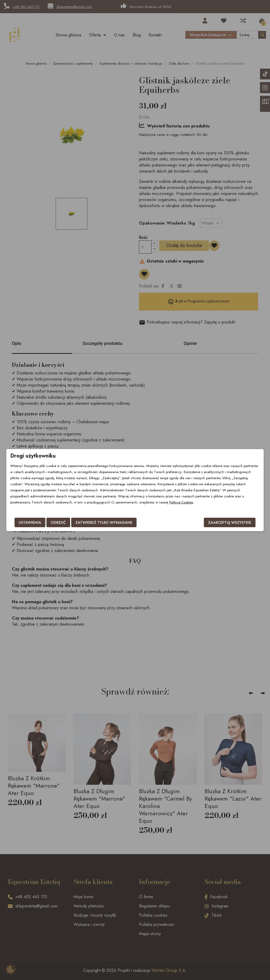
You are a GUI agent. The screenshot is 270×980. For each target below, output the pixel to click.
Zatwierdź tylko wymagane (104, 522)
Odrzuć (58, 522)
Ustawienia (30, 522)
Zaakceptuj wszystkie (230, 522)
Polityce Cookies (181, 502)
